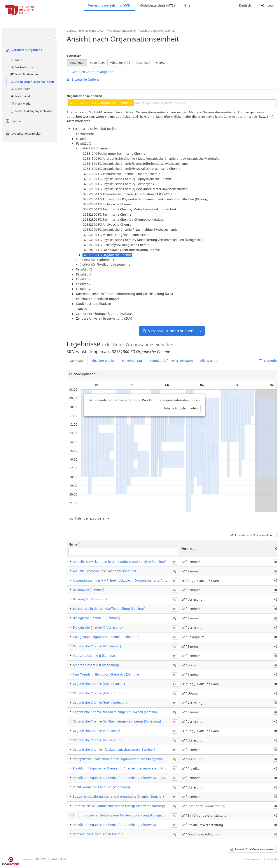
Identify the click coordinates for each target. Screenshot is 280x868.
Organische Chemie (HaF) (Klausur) (99, 684)
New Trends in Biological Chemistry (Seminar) (107, 674)
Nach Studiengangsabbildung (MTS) (33, 111)
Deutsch (245, 5)
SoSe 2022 (77, 63)
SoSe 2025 (97, 63)
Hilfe (187, 5)
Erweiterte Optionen (84, 79)
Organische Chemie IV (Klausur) (96, 731)
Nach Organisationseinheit (32, 82)
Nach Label (20, 96)
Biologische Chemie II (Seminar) (96, 618)
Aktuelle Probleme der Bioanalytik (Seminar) (105, 571)
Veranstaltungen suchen (168, 331)
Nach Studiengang (24, 74)
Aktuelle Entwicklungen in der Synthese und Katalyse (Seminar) (120, 562)
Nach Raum (20, 89)
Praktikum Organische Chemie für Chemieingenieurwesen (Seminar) (123, 778)
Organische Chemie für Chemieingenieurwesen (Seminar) (116, 712)
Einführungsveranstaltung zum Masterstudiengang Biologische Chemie (126, 815)
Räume (13, 121)
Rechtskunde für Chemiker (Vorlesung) (101, 787)
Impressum (253, 859)
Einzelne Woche (103, 361)
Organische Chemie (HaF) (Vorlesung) (101, 703)
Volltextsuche (21, 67)
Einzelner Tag (132, 361)
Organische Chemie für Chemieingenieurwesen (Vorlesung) (117, 721)
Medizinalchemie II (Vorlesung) (96, 665)
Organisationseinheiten (23, 133)
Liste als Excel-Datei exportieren (252, 535)
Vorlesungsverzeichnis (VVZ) (109, 5)
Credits (273, 859)
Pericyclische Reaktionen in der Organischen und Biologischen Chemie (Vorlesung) (134, 759)
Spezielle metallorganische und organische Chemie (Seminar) (118, 796)
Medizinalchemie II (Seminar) (95, 656)
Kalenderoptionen (83, 374)
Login (268, 5)
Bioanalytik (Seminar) (88, 590)
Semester (74, 56)
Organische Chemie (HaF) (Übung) (98, 693)
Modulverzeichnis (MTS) (157, 5)
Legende (268, 361)
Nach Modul (20, 104)
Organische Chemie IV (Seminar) (97, 646)
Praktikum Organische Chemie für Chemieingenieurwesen (116, 825)
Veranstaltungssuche (23, 50)
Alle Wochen (209, 361)
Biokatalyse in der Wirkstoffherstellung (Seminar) (109, 609)
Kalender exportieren (89, 518)
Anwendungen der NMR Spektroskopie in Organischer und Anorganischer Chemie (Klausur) (141, 580)
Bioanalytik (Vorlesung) (90, 599)
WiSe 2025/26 (120, 63)
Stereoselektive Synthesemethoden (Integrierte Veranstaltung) (119, 806)
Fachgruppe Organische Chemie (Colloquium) (107, 637)
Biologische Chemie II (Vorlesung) (98, 627)
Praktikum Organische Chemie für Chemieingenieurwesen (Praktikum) (125, 768)
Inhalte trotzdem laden (181, 408)
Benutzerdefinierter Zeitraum (171, 361)
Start (16, 60)
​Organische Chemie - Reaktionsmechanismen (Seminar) (114, 749)
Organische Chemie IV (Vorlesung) (98, 740)
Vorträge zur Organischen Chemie (98, 834)
